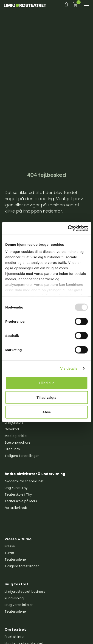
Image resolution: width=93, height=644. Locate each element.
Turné (9, 553)
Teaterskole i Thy (18, 494)
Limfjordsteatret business (25, 592)
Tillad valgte (46, 397)
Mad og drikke (16, 436)
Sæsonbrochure (18, 442)
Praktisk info (14, 637)
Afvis (46, 412)
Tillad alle (46, 383)
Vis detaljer (70, 368)
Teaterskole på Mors (21, 501)
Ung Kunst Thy (16, 488)
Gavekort (12, 429)
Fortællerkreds (16, 508)
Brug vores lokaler (19, 605)
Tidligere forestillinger (22, 456)
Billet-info (12, 449)
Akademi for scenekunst (24, 481)
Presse (10, 546)
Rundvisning (14, 598)
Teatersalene (15, 559)
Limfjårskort (14, 423)
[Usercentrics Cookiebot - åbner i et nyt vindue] (68, 228)
